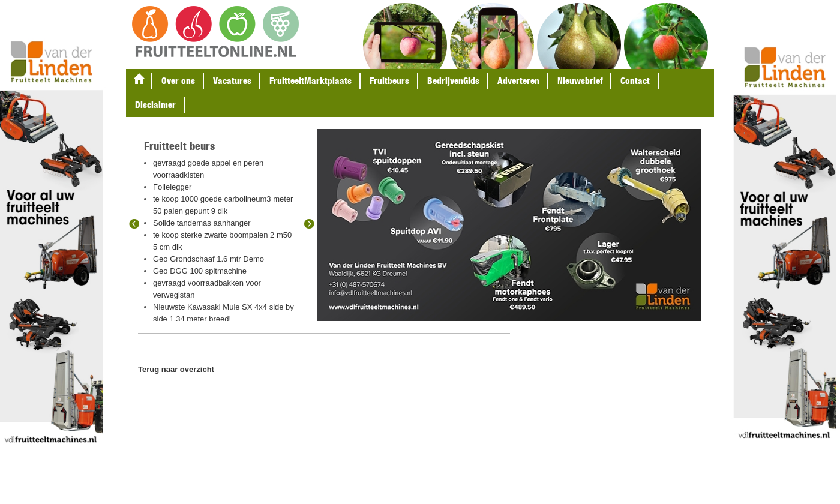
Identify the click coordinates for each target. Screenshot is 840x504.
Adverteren (518, 81)
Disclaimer (155, 105)
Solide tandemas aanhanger (202, 223)
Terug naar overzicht (176, 369)
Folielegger (172, 187)
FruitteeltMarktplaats (310, 81)
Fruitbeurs (389, 81)
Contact (635, 81)
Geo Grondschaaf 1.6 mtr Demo (208, 259)
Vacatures (232, 81)
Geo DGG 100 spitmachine (200, 271)
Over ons (178, 81)
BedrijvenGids (453, 81)
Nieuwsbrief (580, 81)
